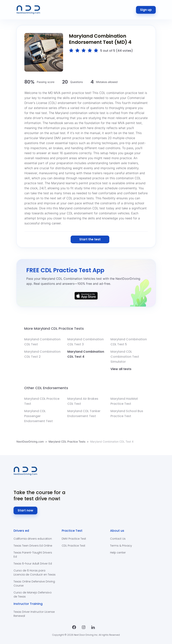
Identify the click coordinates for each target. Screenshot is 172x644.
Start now (25, 510)
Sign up (146, 10)
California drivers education (33, 539)
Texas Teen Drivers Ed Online (33, 546)
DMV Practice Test (74, 539)
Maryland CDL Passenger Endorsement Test (39, 416)
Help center (118, 553)
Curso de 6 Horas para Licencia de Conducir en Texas (35, 573)
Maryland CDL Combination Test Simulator (125, 357)
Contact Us (118, 539)
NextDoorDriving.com (30, 442)
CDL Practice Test (74, 546)
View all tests (121, 369)
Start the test (90, 239)
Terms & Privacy (121, 546)
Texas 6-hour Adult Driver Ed (33, 564)
